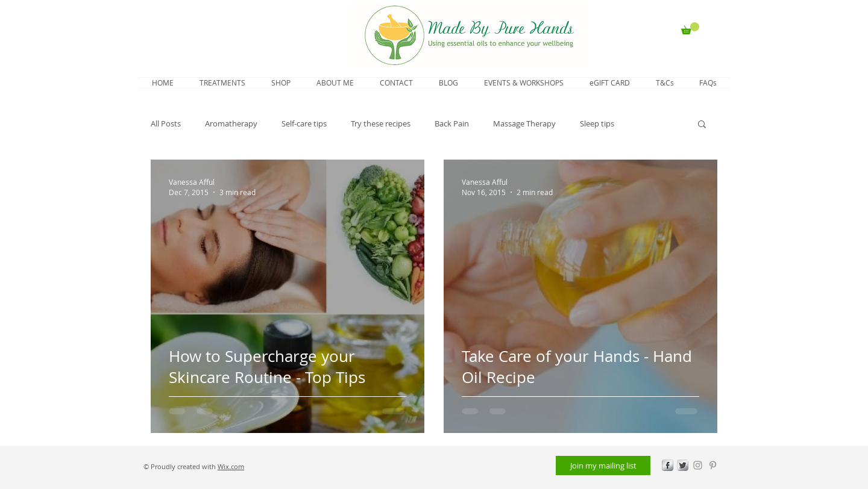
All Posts (166, 123)
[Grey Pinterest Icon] (713, 465)
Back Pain (452, 123)
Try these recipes (381, 123)
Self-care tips (304, 123)
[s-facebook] (668, 465)
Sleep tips (597, 123)
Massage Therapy (524, 123)
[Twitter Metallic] (683, 465)
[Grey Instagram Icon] (698, 465)
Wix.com (231, 466)
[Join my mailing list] (603, 466)
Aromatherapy (231, 123)
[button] (690, 28)
